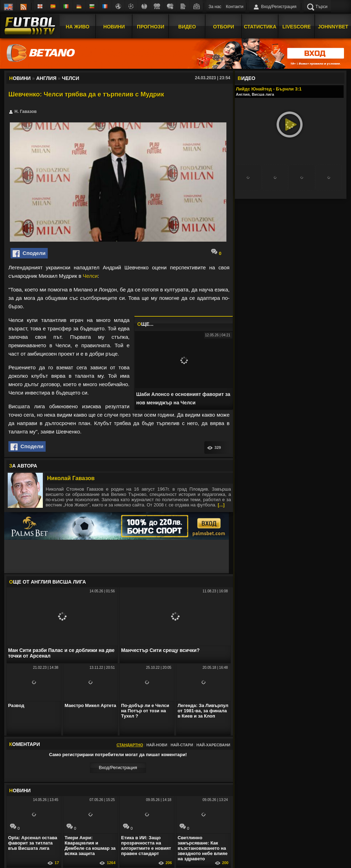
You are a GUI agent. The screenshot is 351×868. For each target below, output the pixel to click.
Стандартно (130, 745)
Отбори (224, 26)
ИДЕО (246, 78)
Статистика (260, 26)
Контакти (235, 7)
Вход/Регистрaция (118, 768)
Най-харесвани (213, 745)
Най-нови (157, 745)
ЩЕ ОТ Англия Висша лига (48, 582)
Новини (114, 26)
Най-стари (182, 745)
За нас (215, 7)
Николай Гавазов (71, 478)
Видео (187, 26)
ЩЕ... (145, 324)
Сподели (29, 254)
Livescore (297, 26)
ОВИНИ (20, 790)
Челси (90, 276)
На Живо (77, 26)
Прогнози (151, 26)
